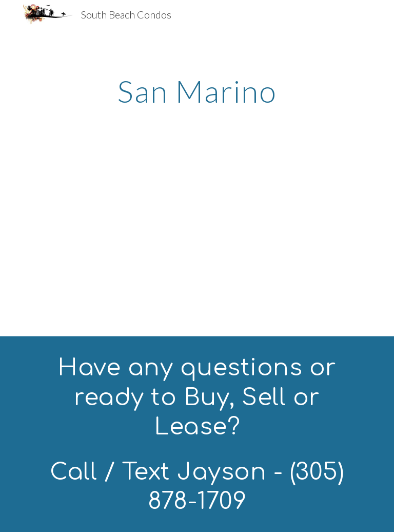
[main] (197, 91)
